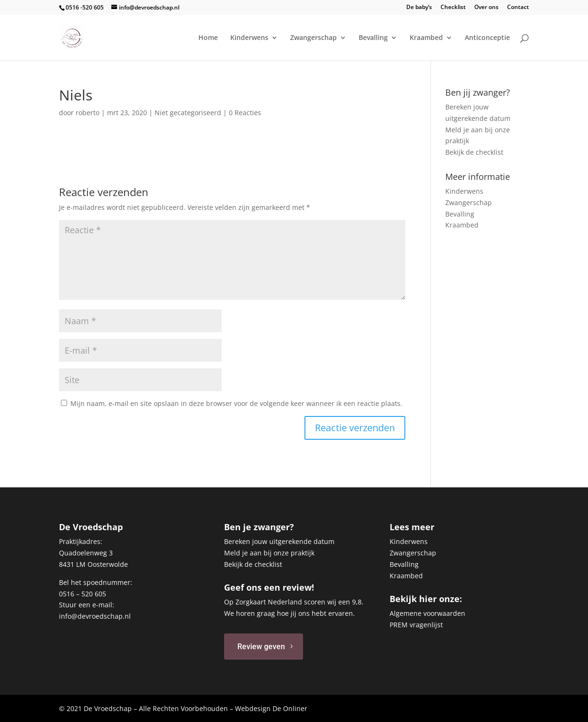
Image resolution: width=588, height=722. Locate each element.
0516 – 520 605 (83, 594)
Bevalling (373, 38)
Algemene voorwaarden (427, 613)
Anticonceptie (487, 38)
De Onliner (290, 708)
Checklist (453, 8)
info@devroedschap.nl (95, 616)
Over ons (486, 8)
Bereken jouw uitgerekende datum (279, 541)
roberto (88, 113)
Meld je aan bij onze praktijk (269, 553)
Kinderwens (249, 38)
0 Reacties (245, 113)
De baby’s (419, 8)
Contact (518, 8)
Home (208, 38)
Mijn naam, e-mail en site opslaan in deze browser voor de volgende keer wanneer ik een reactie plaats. (236, 403)
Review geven (261, 647)
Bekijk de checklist (474, 152)
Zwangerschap (314, 38)
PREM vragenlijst (416, 625)
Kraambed (426, 38)
